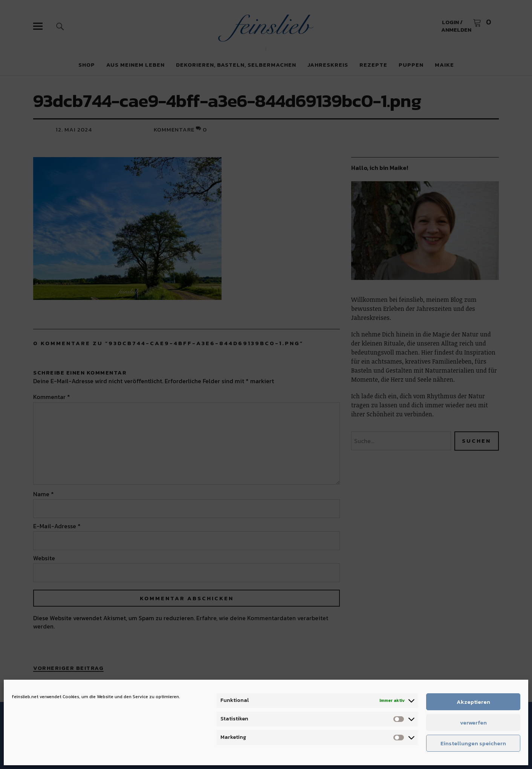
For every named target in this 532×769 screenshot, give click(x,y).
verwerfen (473, 722)
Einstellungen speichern (473, 743)
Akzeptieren (473, 702)
